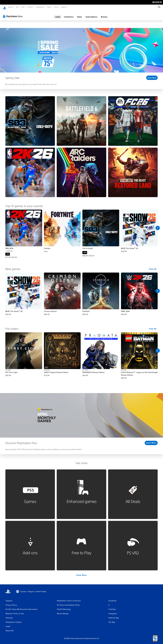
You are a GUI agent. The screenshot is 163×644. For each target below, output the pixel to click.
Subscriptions (91, 14)
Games (10, 7)
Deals (80, 14)
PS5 (17, 7)
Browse (104, 14)
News (49, 7)
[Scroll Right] (158, 226)
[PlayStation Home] (4, 7)
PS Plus (30, 7)
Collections (69, 14)
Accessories (40, 7)
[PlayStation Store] (13, 14)
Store (56, 7)
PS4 (23, 7)
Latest (58, 14)
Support (64, 7)
